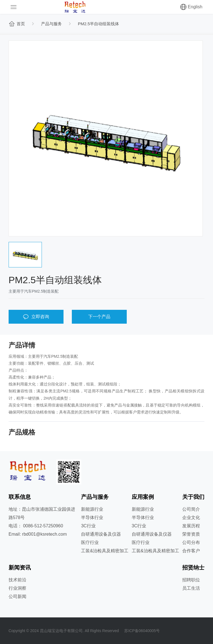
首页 (17, 24)
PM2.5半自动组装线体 (98, 24)
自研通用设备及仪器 (101, 534)
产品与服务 (51, 24)
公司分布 (191, 542)
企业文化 (191, 517)
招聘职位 (191, 580)
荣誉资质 (191, 534)
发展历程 (191, 526)
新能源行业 (92, 509)
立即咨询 (36, 317)
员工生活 (191, 588)
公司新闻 (17, 596)
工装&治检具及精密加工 (105, 551)
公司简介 (191, 509)
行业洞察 (17, 588)
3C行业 (88, 526)
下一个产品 (99, 317)
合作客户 (191, 551)
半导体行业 (92, 517)
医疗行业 (90, 542)
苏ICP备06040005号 (142, 631)
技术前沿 (17, 580)
